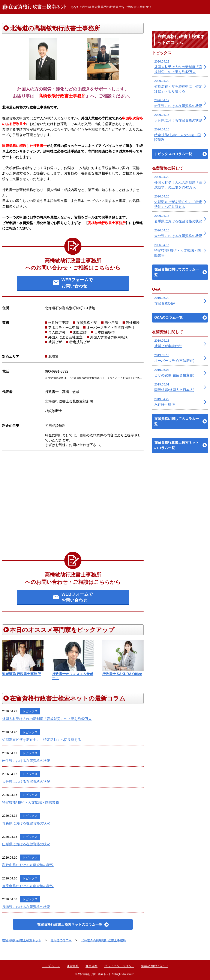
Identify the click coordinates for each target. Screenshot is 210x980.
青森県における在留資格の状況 (26, 823)
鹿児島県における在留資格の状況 (28, 886)
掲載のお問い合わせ (155, 966)
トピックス (30, 711)
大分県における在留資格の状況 (26, 782)
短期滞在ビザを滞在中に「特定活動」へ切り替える (42, 740)
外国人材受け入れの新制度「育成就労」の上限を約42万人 (47, 719)
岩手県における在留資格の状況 (26, 761)
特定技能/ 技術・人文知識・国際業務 (31, 802)
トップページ (51, 966)
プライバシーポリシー (119, 966)
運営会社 (73, 966)
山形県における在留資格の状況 (26, 844)
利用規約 (91, 966)
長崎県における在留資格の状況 (26, 907)
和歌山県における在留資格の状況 (28, 865)
